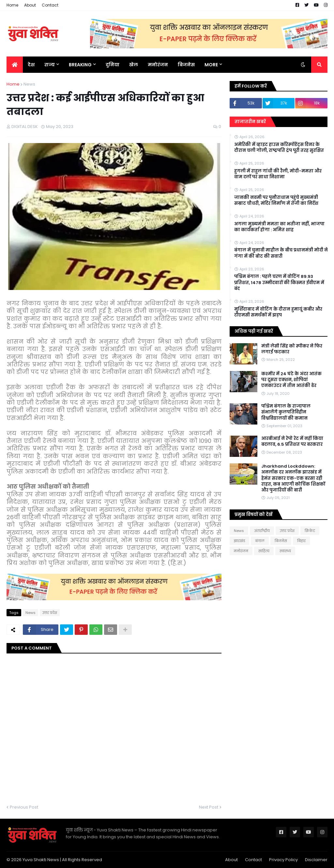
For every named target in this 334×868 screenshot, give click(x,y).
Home (12, 5)
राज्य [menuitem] (50, 65)
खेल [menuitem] (134, 65)
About (30, 5)
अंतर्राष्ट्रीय (262, 531)
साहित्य (264, 551)
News (29, 84)
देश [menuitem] (31, 65)
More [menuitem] (211, 65)
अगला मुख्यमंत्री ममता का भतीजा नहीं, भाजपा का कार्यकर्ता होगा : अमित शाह (279, 227)
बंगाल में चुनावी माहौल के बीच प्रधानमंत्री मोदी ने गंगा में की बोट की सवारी (281, 253)
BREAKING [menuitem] (80, 65)
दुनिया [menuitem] (113, 65)
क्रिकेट (310, 531)
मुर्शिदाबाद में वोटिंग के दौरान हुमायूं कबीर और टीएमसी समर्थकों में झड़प (278, 312)
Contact (50, 5)
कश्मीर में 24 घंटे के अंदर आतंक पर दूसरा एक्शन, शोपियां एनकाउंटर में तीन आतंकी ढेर (291, 380)
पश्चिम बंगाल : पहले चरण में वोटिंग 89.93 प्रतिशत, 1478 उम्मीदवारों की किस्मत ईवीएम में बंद (279, 282)
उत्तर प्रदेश (50, 613)
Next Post (209, 807)
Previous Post (24, 807)
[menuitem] (15, 65)
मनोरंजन (241, 551)
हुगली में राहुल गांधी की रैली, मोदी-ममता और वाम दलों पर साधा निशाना (278, 174)
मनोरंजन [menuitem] (158, 65)
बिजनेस (281, 541)
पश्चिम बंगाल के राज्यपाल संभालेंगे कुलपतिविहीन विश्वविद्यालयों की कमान (286, 412)
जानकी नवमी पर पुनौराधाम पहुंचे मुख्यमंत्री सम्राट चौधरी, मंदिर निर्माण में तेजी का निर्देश (276, 201)
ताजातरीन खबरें (250, 122)
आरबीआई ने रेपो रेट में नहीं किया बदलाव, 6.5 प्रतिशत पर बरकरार (292, 442)
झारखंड (239, 541)
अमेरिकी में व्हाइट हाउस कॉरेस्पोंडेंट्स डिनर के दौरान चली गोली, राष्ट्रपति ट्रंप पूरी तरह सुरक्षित (279, 148)
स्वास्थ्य (285, 551)
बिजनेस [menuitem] (186, 65)
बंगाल (260, 541)
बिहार (301, 541)
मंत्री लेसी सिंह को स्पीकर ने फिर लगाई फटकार (292, 349)
